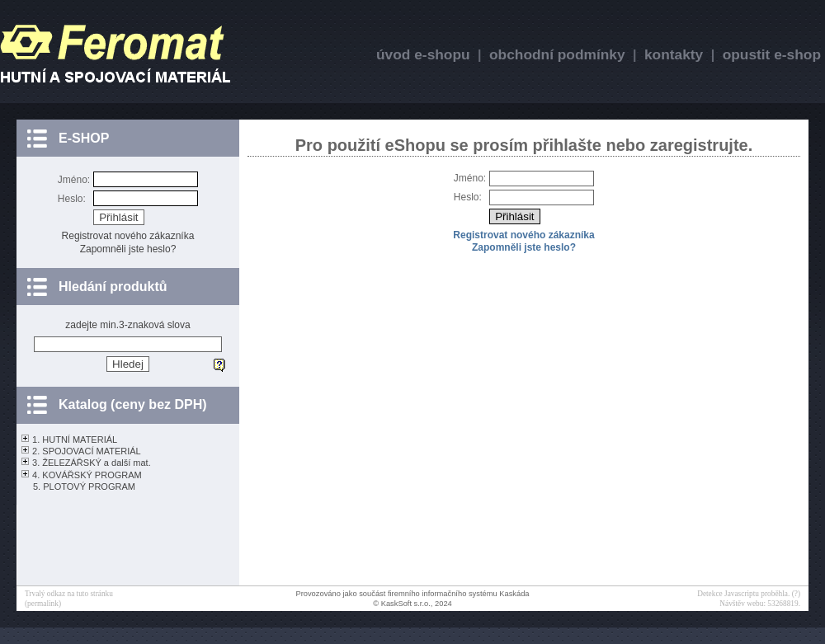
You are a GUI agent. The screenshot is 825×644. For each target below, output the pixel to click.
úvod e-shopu (423, 54)
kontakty (674, 54)
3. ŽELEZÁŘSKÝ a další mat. (92, 463)
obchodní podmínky (557, 54)
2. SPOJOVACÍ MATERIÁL (87, 451)
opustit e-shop (772, 54)
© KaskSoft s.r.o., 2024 (412, 604)
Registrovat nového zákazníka (128, 236)
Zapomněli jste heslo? (128, 249)
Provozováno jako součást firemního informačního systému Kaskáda (412, 594)
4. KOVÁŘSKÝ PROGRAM (87, 475)
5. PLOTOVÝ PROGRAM (84, 487)
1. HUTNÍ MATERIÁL (75, 440)
